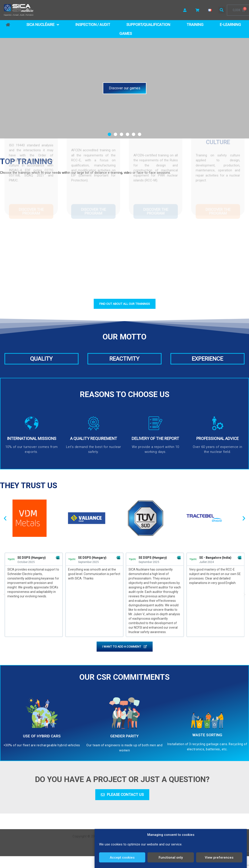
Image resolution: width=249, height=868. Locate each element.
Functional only (171, 858)
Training (195, 25)
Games (126, 33)
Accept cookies (122, 858)
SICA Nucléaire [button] (43, 25)
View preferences (219, 858)
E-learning (230, 25)
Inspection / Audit (93, 25)
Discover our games (125, 88)
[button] (222, 10)
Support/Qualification (148, 25)
